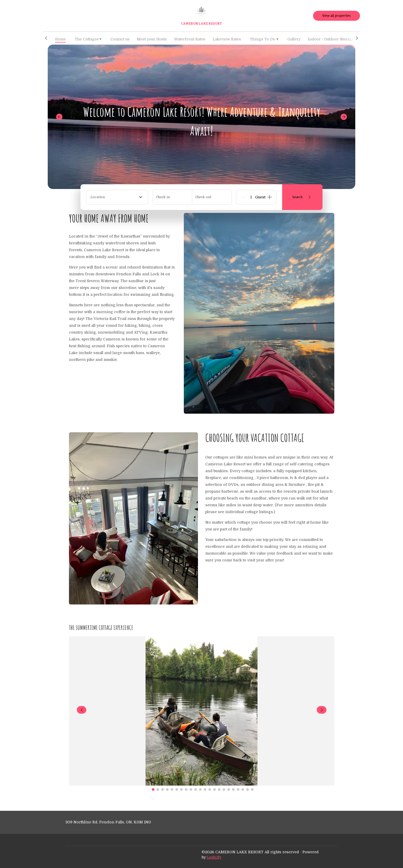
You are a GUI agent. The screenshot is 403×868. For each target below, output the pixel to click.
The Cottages (88, 39)
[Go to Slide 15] (219, 790)
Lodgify (214, 857)
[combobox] (117, 197)
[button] (46, 38)
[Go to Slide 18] (233, 790)
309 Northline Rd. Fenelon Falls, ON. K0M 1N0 (108, 822)
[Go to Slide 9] (191, 790)
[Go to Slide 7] (181, 790)
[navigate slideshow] (82, 710)
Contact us (120, 39)
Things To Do (264, 39)
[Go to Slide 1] (153, 790)
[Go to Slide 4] (167, 790)
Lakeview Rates (227, 39)
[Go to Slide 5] (172, 790)
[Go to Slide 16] (224, 790)
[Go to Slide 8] (186, 790)
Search (302, 197)
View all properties (337, 16)
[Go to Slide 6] (177, 790)
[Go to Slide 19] (238, 790)
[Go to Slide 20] (243, 790)
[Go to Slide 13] (210, 790)
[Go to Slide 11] (200, 790)
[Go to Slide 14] (214, 790)
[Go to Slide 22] (252, 790)
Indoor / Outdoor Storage (331, 39)
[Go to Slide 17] (229, 790)
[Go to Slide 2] (158, 790)
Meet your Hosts (152, 39)
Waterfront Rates (190, 39)
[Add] (270, 197)
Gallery (294, 39)
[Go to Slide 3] (163, 790)
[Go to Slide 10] (196, 790)
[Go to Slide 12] (205, 790)
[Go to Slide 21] (248, 790)
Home (60, 39)
